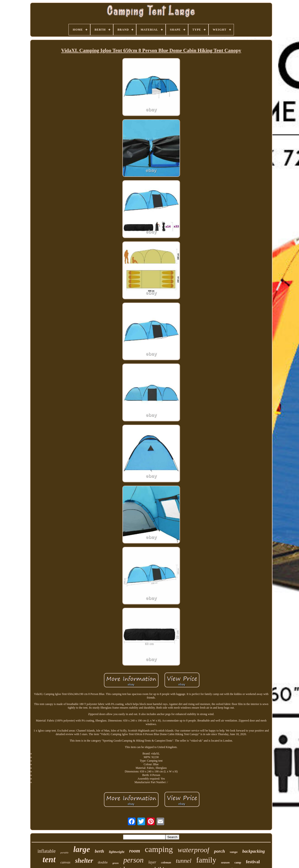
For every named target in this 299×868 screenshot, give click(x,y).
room (135, 851)
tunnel (184, 861)
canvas (65, 862)
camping (159, 849)
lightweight (117, 852)
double (103, 862)
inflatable (47, 851)
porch (219, 851)
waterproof (193, 850)
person (133, 860)
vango (234, 852)
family (206, 860)
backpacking (254, 851)
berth (99, 851)
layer (152, 862)
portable (64, 853)
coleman (166, 863)
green (116, 863)
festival (253, 862)
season (225, 862)
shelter (84, 861)
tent (49, 860)
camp (238, 863)
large (82, 849)
